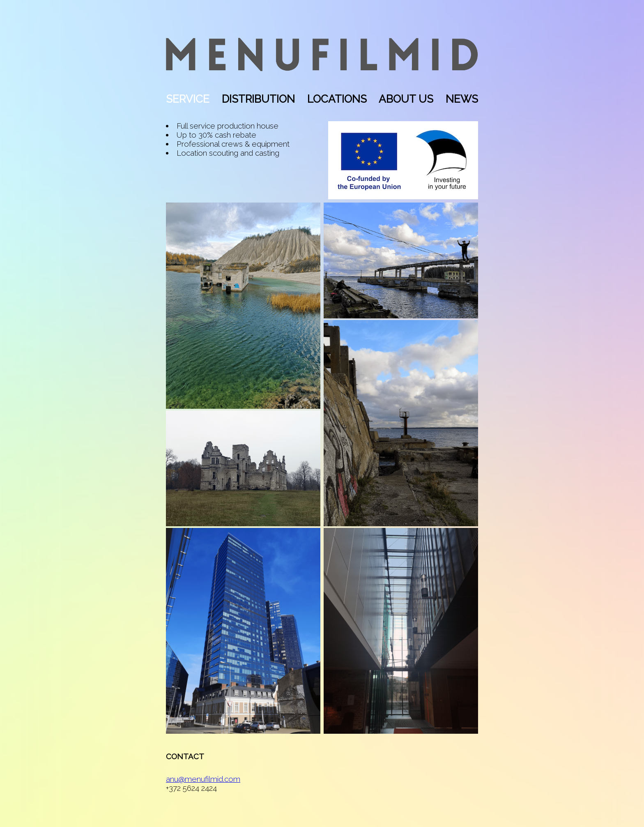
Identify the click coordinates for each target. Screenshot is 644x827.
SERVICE (188, 99)
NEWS (462, 99)
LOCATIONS (337, 99)
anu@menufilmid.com (203, 779)
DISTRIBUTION (258, 99)
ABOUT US (406, 99)
